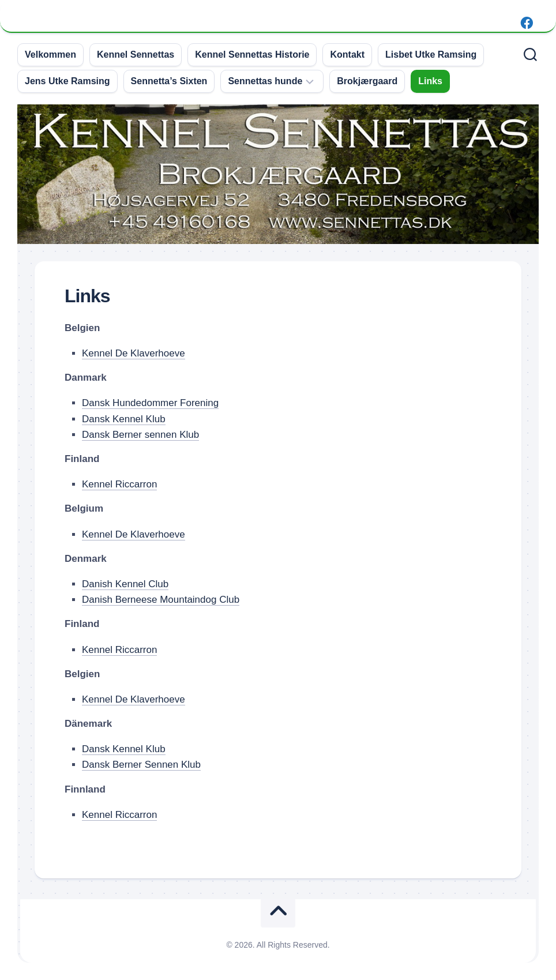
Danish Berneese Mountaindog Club (161, 600)
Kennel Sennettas (136, 55)
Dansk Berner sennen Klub (140, 435)
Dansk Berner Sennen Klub (141, 765)
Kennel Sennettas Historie (252, 55)
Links (430, 81)
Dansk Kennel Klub (124, 419)
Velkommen (50, 55)
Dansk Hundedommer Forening (150, 403)
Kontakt (347, 55)
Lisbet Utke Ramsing (431, 55)
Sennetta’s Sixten (169, 81)
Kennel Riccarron (119, 484)
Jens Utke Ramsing (67, 81)
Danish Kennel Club (125, 584)
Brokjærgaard (367, 81)
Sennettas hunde (265, 81)
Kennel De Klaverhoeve (134, 353)
